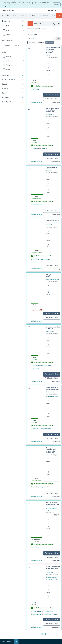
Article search (12, 16)
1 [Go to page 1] (42, 634)
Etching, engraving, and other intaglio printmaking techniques (53, 50)
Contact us (23, 16)
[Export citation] (48, 62)
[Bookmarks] (55, 11)
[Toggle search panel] (59, 16)
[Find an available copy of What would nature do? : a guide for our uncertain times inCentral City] (43, 149)
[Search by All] (59, 24)
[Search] (30, 24)
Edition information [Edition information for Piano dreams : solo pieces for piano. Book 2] (34, 560)
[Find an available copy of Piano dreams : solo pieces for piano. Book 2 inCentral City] (33, 547)
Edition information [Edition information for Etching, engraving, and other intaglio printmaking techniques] (37, 102)
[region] (13, 61)
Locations (32, 16)
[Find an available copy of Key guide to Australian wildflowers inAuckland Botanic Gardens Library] (41, 366)
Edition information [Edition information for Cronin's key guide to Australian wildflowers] (37, 442)
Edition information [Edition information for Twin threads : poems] (37, 269)
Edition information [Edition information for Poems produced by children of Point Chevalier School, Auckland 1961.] (36, 497)
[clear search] (54, 24)
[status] (44, 30)
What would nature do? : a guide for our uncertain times (53, 110)
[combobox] (42, 24)
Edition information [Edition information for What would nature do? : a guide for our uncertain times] (37, 162)
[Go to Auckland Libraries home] (8, 11)
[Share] (48, 75)
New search (55, 16)
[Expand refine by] (22, 21)
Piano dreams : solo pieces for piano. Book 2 (50, 504)
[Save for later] (48, 69)
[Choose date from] (8, 46)
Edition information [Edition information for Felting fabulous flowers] (37, 321)
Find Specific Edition (52, 99)
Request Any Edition (52, 95)
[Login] (59, 11)
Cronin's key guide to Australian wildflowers (52, 388)
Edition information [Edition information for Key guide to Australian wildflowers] (37, 381)
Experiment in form (51, 168)
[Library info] (52, 11)
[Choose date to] (19, 46)
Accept (57, 4)
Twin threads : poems (52, 220)
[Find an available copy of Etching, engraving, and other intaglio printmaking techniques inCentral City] (35, 89)
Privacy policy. (6, 6)
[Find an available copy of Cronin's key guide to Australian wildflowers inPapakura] (35, 429)
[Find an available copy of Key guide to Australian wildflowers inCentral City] (35, 368)
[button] (49, 11)
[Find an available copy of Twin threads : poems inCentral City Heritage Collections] (40, 259)
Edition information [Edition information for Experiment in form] (37, 214)
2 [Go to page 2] (45, 634)
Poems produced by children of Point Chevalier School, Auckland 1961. (51, 450)
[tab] (35, 82)
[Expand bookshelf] (59, 641)
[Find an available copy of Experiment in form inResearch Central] (37, 205)
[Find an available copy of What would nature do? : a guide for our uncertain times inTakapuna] (35, 149)
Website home (43, 16)
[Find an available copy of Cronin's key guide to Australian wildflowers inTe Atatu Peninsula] (45, 429)
